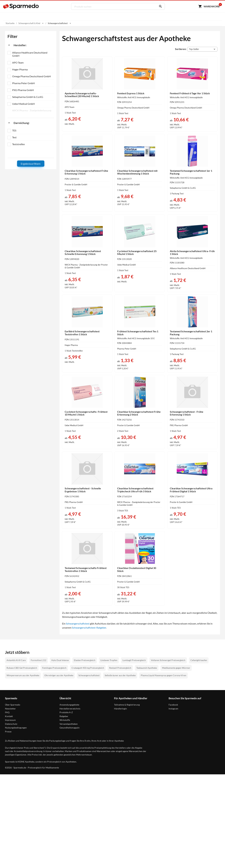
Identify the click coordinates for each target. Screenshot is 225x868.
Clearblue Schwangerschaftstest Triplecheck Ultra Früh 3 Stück (135, 490)
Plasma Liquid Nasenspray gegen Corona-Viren (164, 675)
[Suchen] (160, 6)
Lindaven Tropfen (109, 660)
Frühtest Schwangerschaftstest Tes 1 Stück (138, 333)
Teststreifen (19, 144)
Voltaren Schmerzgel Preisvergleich (168, 660)
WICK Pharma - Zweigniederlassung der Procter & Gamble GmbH (32, 112)
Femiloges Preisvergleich (54, 668)
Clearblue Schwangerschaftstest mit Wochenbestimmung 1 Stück (137, 172)
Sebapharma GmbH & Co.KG (28, 97)
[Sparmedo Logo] (21, 6)
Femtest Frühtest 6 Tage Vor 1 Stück (190, 93)
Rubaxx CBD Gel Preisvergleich (22, 668)
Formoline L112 (39, 660)
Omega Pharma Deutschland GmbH (31, 76)
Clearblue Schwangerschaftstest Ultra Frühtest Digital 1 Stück (191, 490)
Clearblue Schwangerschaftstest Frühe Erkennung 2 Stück (139, 413)
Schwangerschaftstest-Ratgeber (89, 628)
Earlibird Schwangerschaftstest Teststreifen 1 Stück (82, 333)
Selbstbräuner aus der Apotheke (120, 675)
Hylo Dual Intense (60, 660)
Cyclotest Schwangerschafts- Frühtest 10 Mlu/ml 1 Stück (86, 413)
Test (14, 137)
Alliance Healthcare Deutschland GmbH (30, 54)
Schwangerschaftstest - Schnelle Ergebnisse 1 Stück (83, 490)
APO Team (18, 63)
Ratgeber (64, 716)
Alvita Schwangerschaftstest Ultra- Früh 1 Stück (192, 252)
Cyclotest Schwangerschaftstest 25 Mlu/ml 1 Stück (137, 252)
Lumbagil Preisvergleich (134, 660)
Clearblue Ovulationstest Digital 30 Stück (137, 569)
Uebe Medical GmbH (23, 104)
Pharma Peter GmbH (23, 83)
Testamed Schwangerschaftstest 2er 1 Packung (191, 333)
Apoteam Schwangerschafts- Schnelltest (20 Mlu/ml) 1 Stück (82, 95)
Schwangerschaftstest (78, 623)
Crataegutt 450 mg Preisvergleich (88, 668)
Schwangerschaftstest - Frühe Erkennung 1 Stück (187, 413)
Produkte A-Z (66, 712)
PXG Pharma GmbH (23, 90)
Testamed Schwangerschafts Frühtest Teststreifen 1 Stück (86, 569)
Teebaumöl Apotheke (147, 668)
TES (14, 130)
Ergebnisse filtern (31, 164)
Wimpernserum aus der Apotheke (23, 675)
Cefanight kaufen (199, 660)
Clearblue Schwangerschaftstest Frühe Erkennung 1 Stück (86, 172)
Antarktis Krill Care (16, 660)
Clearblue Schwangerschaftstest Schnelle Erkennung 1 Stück (83, 252)
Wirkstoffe (65, 720)
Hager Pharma (20, 69)
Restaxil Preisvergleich (120, 668)
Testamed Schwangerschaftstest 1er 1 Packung (191, 172)
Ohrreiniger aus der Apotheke (59, 675)
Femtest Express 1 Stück (131, 93)
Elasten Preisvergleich (85, 660)
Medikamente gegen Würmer (176, 668)
